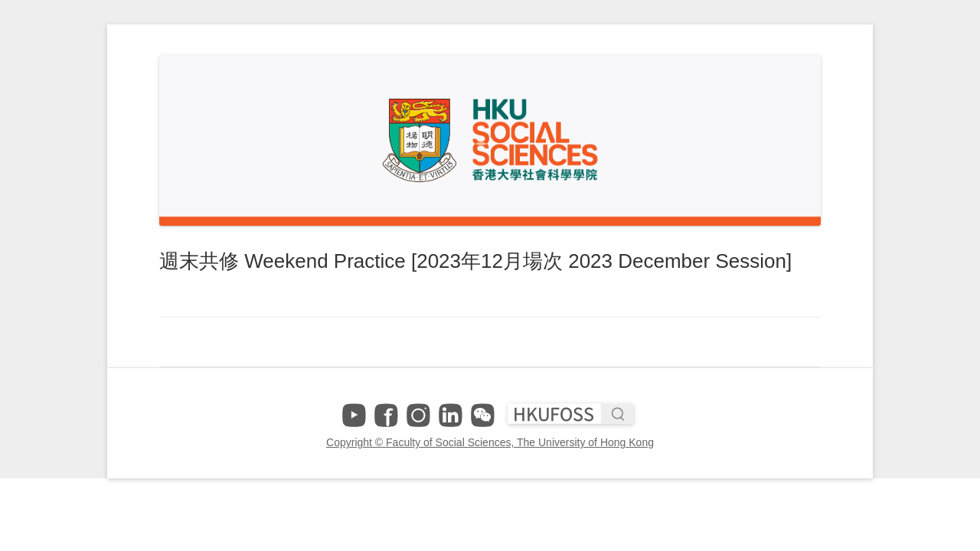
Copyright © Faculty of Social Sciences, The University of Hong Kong (490, 442)
